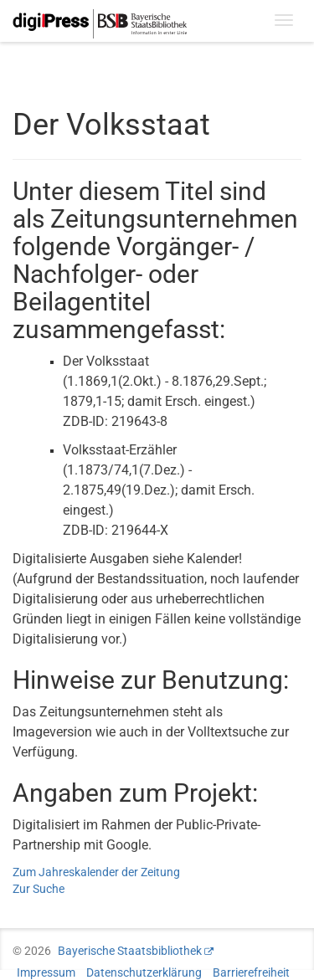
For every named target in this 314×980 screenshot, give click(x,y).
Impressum (46, 972)
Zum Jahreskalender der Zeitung (96, 872)
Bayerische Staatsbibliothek (130, 951)
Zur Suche (39, 889)
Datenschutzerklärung (144, 972)
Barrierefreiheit (251, 972)
